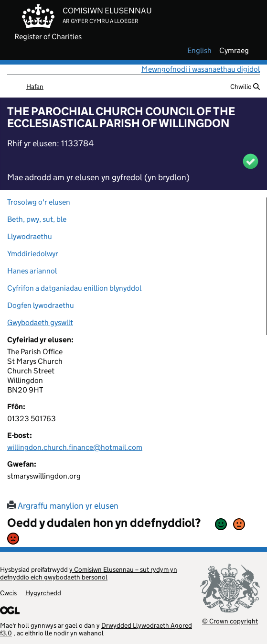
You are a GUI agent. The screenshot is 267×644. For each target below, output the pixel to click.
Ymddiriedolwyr (33, 254)
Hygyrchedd (43, 593)
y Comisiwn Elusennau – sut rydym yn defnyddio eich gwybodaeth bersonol (89, 573)
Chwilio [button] (245, 87)
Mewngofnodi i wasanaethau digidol (201, 69)
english (199, 51)
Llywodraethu (30, 236)
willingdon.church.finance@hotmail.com (75, 447)
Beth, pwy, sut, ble (37, 219)
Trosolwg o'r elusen (39, 202)
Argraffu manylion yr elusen (63, 506)
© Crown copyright (230, 621)
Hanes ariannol (32, 271)
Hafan (35, 87)
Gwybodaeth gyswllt (40, 322)
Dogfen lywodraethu (41, 305)
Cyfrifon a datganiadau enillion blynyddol (74, 288)
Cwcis (8, 593)
